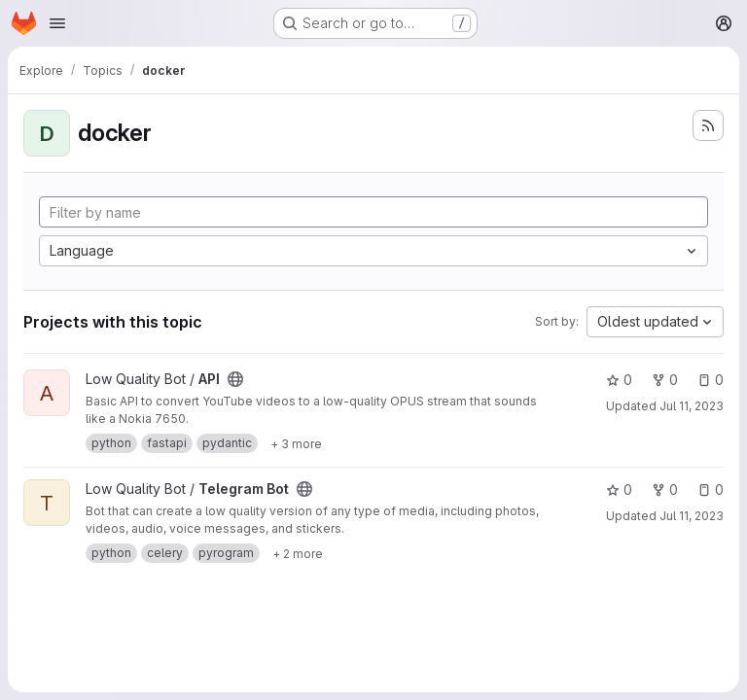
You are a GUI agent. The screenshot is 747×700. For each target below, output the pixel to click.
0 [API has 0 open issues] (711, 380)
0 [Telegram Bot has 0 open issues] (711, 490)
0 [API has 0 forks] (665, 380)
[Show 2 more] (298, 553)
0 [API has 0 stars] (619, 380)
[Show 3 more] (296, 443)
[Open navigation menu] (57, 23)
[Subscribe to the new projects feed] (708, 125)
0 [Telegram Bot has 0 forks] (665, 490)
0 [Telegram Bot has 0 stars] (619, 490)
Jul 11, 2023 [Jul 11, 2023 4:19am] (692, 406)
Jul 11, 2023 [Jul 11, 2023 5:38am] (692, 516)
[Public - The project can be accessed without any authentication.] (235, 379)
